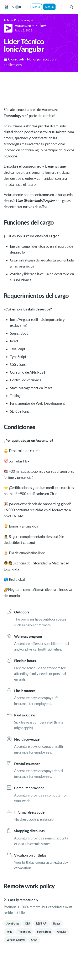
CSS (27, 923)
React (57, 923)
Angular (62, 932)
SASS (34, 940)
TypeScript (24, 932)
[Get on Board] (6, 7)
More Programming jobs (20, 20)
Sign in (36, 7)
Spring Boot (44, 932)
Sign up (50, 7)
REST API (42, 923)
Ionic (9, 932)
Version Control (16, 940)
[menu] (62, 7)
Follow (41, 26)
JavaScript (13, 923)
